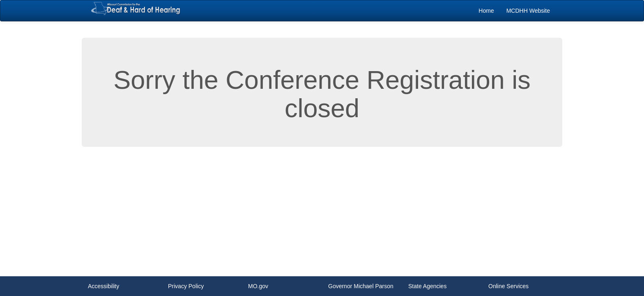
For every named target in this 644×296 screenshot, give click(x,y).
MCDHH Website (528, 11)
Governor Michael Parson (361, 286)
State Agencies (427, 286)
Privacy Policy (186, 286)
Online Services (508, 286)
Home (486, 11)
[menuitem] (486, 11)
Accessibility (103, 286)
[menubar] (514, 11)
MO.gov (258, 286)
